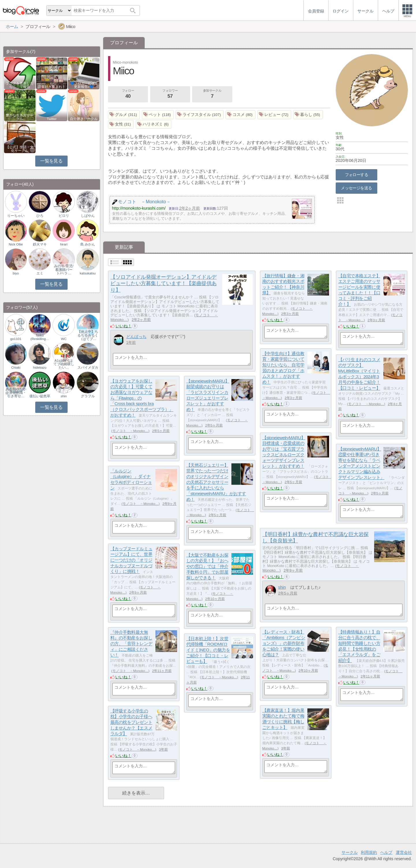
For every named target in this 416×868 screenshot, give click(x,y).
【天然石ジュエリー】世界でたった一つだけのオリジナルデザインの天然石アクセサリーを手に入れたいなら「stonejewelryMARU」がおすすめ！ (216, 482)
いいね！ (124, 326)
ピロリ (64, 216)
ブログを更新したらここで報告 (20, 85)
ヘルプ (386, 852)
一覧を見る (51, 161)
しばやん (88, 216)
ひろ (40, 216)
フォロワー (170, 94)
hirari (64, 244)
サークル (350, 852)
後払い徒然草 (40, 396)
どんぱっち (136, 337)
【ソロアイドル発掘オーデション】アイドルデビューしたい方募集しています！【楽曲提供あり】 (163, 284)
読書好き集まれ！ (52, 87)
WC (64, 339)
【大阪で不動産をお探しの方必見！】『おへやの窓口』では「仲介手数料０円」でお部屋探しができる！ (207, 566)
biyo (16, 273)
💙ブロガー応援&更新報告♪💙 (84, 85)
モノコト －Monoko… (366, 404)
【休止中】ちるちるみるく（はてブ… (88, 335)
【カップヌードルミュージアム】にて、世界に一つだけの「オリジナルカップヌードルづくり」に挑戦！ (131, 560)
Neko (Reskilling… (40, 337)
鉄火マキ (40, 244)
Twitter (52, 119)
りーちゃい (16, 216)
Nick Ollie (16, 244)
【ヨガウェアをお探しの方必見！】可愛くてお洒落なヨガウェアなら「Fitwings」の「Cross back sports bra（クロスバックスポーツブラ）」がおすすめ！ (142, 398)
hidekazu (40, 367)
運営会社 (404, 852)
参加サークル (212, 94)
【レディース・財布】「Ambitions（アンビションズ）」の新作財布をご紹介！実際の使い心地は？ (284, 643)
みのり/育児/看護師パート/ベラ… (64, 269)
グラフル (88, 396)
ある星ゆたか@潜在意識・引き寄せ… (16, 393)
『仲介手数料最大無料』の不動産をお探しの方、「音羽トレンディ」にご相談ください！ (131, 644)
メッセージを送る (356, 188)
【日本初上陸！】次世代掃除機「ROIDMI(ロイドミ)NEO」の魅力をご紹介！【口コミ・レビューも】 (208, 650)
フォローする (357, 175)
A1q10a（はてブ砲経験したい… (64, 364)
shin (282, 587)
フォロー (128, 94)
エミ (40, 273)
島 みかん (88, 244)
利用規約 (369, 852)
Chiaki (16, 367)
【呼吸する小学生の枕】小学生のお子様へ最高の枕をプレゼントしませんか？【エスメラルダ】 (131, 722)
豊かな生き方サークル (20, 117)
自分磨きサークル (84, 119)
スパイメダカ (88, 367)
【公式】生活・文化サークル (20, 149)
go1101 (16, 339)
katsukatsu (88, 273)
